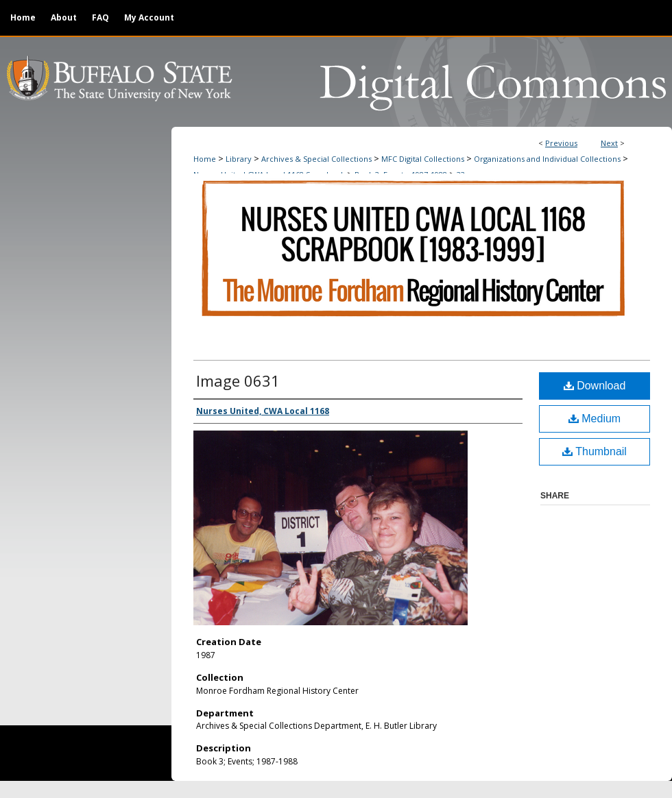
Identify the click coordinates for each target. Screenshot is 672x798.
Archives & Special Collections (316, 159)
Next (609, 143)
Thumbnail (595, 451)
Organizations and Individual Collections (547, 159)
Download (595, 386)
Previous (561, 143)
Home (205, 159)
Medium (595, 419)
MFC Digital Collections (423, 159)
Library (239, 159)
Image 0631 (238, 380)
